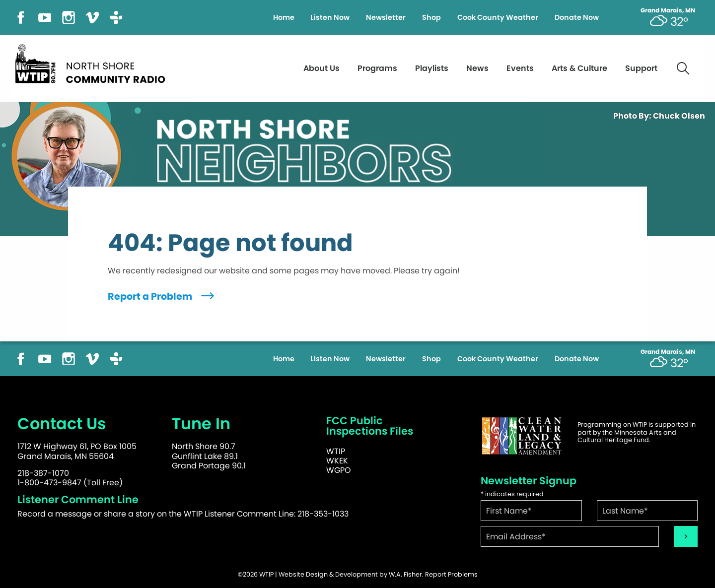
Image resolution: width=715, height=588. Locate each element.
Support (641, 68)
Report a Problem (162, 296)
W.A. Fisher (405, 574)
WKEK (337, 461)
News (477, 68)
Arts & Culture (579, 68)
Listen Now (330, 17)
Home (284, 17)
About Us (322, 68)
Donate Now (577, 17)
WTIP (336, 451)
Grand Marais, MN (668, 10)
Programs (377, 68)
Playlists (432, 68)
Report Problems (451, 574)
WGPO (339, 470)
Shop (431, 17)
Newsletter (386, 17)
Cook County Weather (498, 17)
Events (520, 68)
